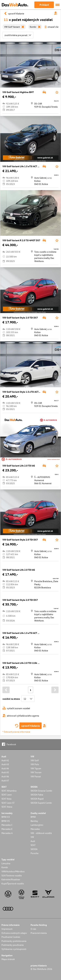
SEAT (33, 845)
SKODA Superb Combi (41, 803)
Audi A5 (5, 772)
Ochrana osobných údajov (14, 933)
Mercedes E (7, 829)
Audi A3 (5, 764)
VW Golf (35, 760)
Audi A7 (5, 780)
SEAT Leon (7, 795)
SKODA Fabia (37, 795)
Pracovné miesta (39, 933)
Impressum (7, 929)
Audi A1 (5, 760)
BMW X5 (6, 821)
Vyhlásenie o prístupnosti (14, 949)
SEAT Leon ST (8, 803)
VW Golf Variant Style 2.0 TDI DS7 (20, 318)
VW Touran (36, 772)
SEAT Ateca (7, 807)
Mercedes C (7, 825)
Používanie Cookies (11, 937)
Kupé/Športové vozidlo (13, 883)
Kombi (5, 867)
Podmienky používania (13, 945)
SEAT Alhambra (9, 791)
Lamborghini (37, 825)
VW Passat (36, 776)
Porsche (34, 853)
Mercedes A (7, 833)
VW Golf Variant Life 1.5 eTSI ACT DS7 (22, 166)
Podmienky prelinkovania (14, 941)
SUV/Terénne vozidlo (12, 875)
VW (32, 837)
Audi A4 (5, 768)
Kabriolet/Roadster (11, 879)
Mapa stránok (8, 959)
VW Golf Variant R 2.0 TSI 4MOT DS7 (21, 240)
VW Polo (35, 764)
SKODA (34, 849)
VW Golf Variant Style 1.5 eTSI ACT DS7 (23, 392)
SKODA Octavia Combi (41, 791)
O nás (33, 929)
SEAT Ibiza (6, 799)
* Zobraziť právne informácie (16, 732)
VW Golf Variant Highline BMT (18, 92)
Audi (33, 841)
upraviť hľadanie (30, 726)
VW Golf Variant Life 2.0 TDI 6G (19, 466)
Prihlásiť (44, 5)
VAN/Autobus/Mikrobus (13, 871)
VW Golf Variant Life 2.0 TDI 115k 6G (22, 663)
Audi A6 (5, 776)
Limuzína (6, 863)
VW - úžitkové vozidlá (41, 833)
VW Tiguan (36, 768)
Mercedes (35, 829)
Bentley (34, 821)
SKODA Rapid (37, 799)
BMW (33, 817)
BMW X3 (6, 817)
